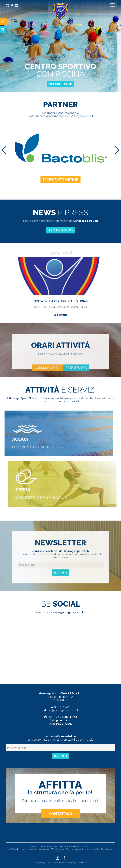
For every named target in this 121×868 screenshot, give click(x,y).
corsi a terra (106, 398)
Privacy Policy (39, 863)
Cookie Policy (52, 863)
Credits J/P (82, 863)
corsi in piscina (49, 401)
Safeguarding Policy (68, 863)
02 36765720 (62, 707)
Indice (64, 852)
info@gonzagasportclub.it (62, 710)
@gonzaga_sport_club (72, 612)
